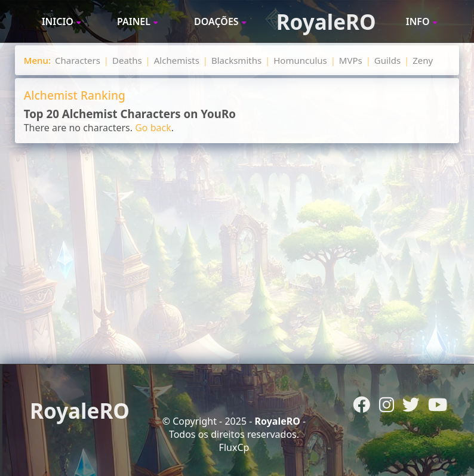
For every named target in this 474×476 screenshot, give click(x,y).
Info (418, 21)
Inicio (58, 21)
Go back (153, 128)
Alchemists (177, 60)
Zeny (423, 60)
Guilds (387, 60)
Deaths (127, 60)
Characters (78, 60)
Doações (216, 21)
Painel (134, 21)
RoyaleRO (326, 22)
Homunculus (300, 60)
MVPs (351, 60)
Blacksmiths (236, 60)
